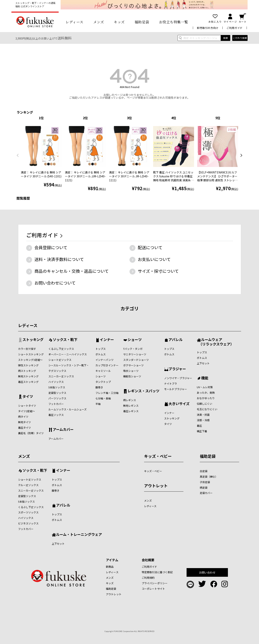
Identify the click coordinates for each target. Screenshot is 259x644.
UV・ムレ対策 (205, 387)
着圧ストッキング (28, 382)
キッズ (119, 22)
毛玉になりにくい (207, 409)
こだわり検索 (240, 38)
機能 (205, 378)
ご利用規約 (148, 578)
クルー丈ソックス (28, 485)
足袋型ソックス (57, 393)
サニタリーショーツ (135, 354)
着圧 (199, 426)
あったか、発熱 (206, 393)
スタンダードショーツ (136, 360)
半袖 (98, 404)
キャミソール (103, 371)
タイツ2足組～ (26, 411)
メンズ (99, 22)
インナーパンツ (105, 360)
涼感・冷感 (203, 420)
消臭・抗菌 (203, 415)
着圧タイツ (25, 428)
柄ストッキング (27, 371)
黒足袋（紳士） (209, 477)
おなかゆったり (206, 398)
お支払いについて (154, 259)
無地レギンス (131, 406)
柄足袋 (204, 488)
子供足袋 (205, 482)
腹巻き (99, 387)
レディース (74, 22)
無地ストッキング (28, 376)
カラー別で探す (27, 349)
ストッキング (33, 340)
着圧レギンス (131, 411)
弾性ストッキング (28, 365)
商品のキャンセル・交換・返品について (72, 271)
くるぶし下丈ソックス (61, 349)
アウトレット (156, 486)
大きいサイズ (179, 404)
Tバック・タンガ (133, 349)
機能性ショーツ (132, 376)
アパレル (176, 340)
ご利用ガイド (235, 28)
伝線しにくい (204, 404)
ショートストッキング (31, 354)
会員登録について (51, 247)
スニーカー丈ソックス (61, 376)
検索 (226, 38)
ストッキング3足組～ (30, 360)
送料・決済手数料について (59, 259)
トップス (101, 349)
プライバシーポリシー (155, 583)
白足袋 (204, 471)
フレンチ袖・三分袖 (107, 393)
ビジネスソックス (28, 523)
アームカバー (63, 430)
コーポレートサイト (153, 589)
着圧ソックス (56, 415)
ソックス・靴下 (65, 340)
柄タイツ (23, 417)
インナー (107, 340)
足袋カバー (206, 493)
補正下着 (202, 431)
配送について (150, 247)
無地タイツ (25, 422)
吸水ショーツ (131, 371)
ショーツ (101, 376)
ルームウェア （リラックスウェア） (215, 342)
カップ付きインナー (107, 365)
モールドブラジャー (176, 389)
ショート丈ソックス (60, 360)
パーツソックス (57, 398)
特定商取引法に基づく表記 (157, 572)
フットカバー (56, 404)
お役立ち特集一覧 (174, 22)
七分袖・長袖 (103, 398)
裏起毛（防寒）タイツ (31, 433)
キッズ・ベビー (158, 456)
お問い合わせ (207, 572)
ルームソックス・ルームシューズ (68, 409)
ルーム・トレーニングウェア (79, 535)
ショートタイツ (27, 406)
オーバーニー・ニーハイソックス (68, 354)
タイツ (28, 397)
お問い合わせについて (55, 283)
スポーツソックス (28, 512)
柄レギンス (130, 400)
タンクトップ (103, 382)
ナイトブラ (171, 384)
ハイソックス (56, 382)
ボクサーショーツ (133, 365)
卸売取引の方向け (208, 28)
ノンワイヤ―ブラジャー (178, 378)
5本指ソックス (57, 387)
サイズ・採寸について (158, 271)
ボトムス (101, 354)
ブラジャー (177, 369)
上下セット (203, 363)
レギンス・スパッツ (143, 391)
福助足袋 (142, 22)
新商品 (110, 567)
